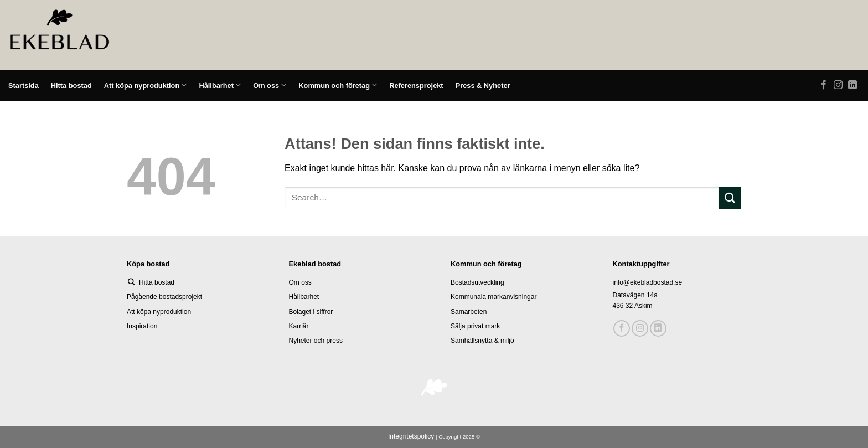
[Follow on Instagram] (838, 85)
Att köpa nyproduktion (146, 85)
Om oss (270, 85)
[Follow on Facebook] (824, 85)
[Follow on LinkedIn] (852, 85)
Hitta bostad (71, 86)
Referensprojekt (416, 86)
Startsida (24, 86)
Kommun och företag (338, 85)
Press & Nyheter (483, 86)
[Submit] (730, 197)
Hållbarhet (220, 85)
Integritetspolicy (411, 436)
